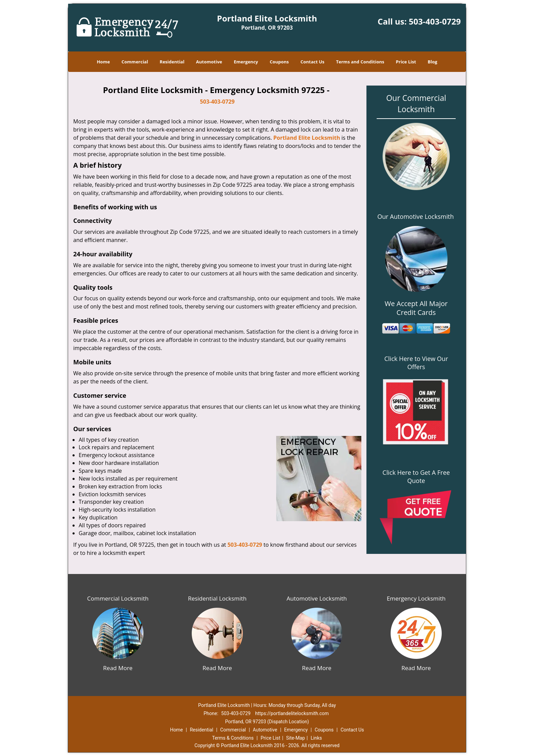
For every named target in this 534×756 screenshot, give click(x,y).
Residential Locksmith (217, 598)
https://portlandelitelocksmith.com (292, 713)
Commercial (135, 62)
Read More (118, 668)
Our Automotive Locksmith (416, 216)
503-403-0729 (435, 21)
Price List (406, 62)
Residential (172, 62)
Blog (433, 62)
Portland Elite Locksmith (307, 138)
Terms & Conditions (233, 738)
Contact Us (312, 62)
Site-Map (295, 738)
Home (103, 62)
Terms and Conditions (360, 62)
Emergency (246, 62)
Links (316, 738)
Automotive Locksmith (317, 598)
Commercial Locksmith (118, 598)
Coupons (279, 62)
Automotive (209, 62)
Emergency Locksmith (416, 598)
